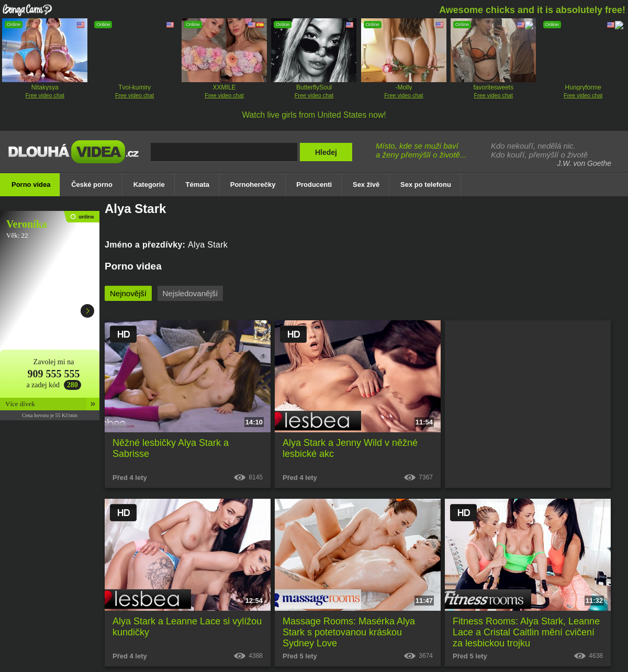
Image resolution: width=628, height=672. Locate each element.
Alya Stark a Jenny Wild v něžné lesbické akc (350, 448)
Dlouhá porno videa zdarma (76, 159)
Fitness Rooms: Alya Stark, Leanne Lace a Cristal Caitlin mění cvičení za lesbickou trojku (526, 632)
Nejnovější (128, 293)
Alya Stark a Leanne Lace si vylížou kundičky (187, 627)
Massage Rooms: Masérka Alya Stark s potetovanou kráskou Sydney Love (349, 632)
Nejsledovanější (190, 293)
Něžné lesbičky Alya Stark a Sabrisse (171, 448)
